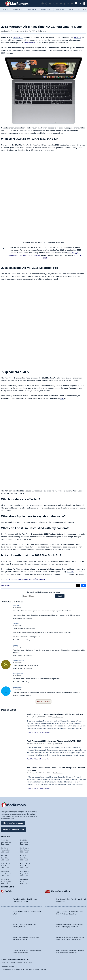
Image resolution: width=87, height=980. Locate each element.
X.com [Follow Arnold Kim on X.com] (7, 843)
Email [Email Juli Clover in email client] (3, 851)
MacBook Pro (30, 43)
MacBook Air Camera (37, 579)
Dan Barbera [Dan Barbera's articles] (5, 871)
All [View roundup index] (84, 9)
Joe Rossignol (58, 719)
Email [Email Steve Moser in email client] (3, 882)
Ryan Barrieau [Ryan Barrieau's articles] (25, 871)
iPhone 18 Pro (18, 9)
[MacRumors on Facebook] (50, 4)
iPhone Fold (32, 9)
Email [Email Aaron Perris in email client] (22, 882)
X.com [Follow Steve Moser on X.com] (7, 882)
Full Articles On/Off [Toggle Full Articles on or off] (18, 970)
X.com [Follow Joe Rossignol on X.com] (26, 851)
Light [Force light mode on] (41, 970)
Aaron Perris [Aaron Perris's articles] (24, 879)
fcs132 (15, 645)
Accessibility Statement (8, 966)
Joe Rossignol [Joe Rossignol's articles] (25, 847)
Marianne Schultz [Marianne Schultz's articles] (26, 863)
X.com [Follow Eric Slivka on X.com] (26, 843)
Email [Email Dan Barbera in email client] (3, 874)
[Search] (81, 4)
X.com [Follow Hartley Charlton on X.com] (7, 866)
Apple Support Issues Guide (17, 579)
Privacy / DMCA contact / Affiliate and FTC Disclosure (16, 963)
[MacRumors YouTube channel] (61, 4)
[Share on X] (78, 586)
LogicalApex (17, 687)
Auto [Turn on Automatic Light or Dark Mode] (37, 970)
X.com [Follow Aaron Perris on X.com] (26, 882)
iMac (62, 398)
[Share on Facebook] (83, 586)
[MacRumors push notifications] (65, 4)
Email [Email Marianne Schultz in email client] (22, 866)
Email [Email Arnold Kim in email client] (3, 843)
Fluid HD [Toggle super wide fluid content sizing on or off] (32, 970)
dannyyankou (18, 674)
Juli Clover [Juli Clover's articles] (4, 847)
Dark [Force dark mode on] (45, 970)
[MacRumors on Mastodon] (57, 4)
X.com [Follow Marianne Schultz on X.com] (26, 866)
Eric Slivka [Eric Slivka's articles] (24, 839)
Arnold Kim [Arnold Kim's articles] (5, 839)
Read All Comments (44, 702)
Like (24, 618)
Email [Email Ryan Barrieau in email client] (22, 874)
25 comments (44, 762)
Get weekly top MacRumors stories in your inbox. (44, 592)
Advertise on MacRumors (14, 828)
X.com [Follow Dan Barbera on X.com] (7, 874)
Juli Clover (42, 31)
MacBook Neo (46, 9)
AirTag (71, 9)
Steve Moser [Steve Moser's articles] (5, 879)
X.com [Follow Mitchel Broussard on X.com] (7, 859)
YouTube (9, 890)
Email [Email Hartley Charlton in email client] (3, 866)
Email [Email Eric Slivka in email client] (22, 843)
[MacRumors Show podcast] (43, 4)
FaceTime (78, 37)
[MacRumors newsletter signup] (72, 4)
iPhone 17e (60, 9)
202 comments (44, 788)
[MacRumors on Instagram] (46, 4)
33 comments (6, 585)
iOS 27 (6, 9)
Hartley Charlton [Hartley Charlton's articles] (6, 863)
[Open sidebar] (84, 4)
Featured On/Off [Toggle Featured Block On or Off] (7, 970)
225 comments (44, 735)
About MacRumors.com (13, 822)
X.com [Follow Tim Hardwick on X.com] (26, 859)
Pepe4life (16, 606)
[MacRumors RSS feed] (68, 4)
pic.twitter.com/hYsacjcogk (30, 255)
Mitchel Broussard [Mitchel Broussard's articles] (7, 855)
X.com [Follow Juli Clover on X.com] (7, 851)
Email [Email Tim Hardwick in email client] (22, 859)
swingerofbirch (18, 661)
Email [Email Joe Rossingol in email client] (22, 851)
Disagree (29, 618)
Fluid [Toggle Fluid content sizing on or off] (27, 970)
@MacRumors (14, 255)
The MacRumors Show (60, 890)
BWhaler (16, 623)
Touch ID (71, 572)
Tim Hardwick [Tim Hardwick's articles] (24, 855)
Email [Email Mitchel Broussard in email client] (3, 859)
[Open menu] (3, 4)
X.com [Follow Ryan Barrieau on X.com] (26, 874)
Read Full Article (33, 735)
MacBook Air (18, 37)
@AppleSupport (73, 253)
